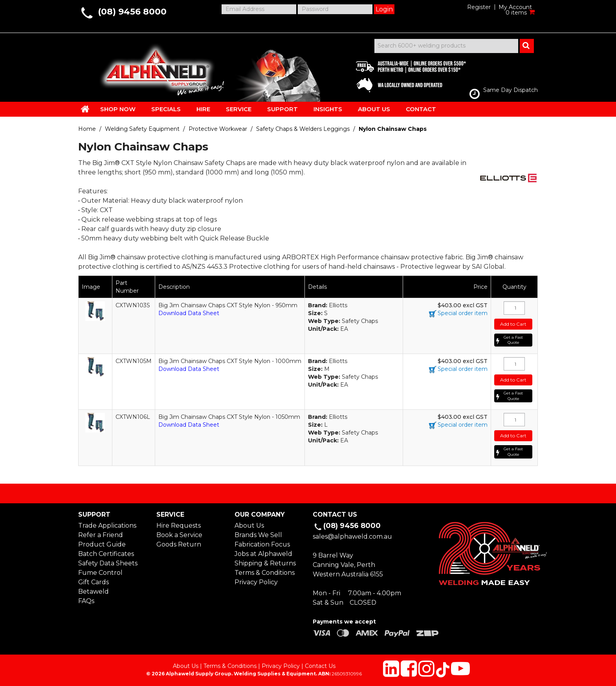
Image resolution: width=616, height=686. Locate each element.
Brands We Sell (258, 535)
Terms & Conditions (265, 573)
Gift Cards (93, 582)
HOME (85, 109)
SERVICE (239, 109)
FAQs (86, 601)
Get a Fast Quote (513, 340)
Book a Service (179, 535)
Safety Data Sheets (108, 563)
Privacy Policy (256, 582)
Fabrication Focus (262, 544)
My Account (515, 7)
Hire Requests (179, 526)
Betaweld (93, 592)
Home (87, 129)
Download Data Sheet (189, 313)
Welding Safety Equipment (142, 129)
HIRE (203, 109)
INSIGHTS (328, 109)
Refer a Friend (101, 535)
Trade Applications (107, 526)
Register (479, 7)
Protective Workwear (218, 129)
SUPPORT (282, 109)
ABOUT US (374, 109)
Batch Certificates (106, 554)
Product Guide (102, 544)
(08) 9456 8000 (132, 12)
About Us (249, 526)
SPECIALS (166, 109)
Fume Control (100, 573)
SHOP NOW (118, 109)
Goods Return (179, 544)
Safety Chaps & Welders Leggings (303, 129)
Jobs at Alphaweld (263, 554)
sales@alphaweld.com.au (352, 537)
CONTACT (421, 109)
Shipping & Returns (265, 563)
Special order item (463, 313)
